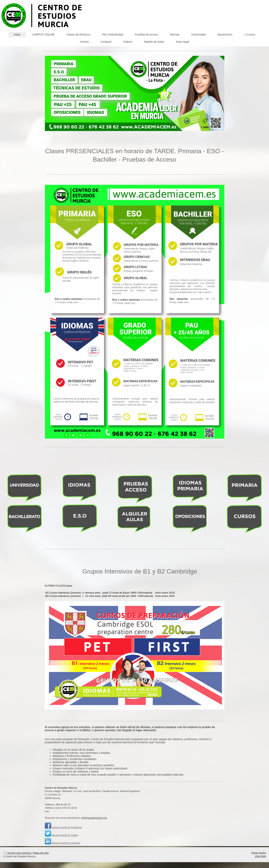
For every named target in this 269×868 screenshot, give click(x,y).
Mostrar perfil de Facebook (67, 827)
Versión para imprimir (17, 853)
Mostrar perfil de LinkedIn (66, 843)
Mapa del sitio (41, 853)
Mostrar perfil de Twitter (65, 835)
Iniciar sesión (259, 853)
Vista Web (260, 856)
